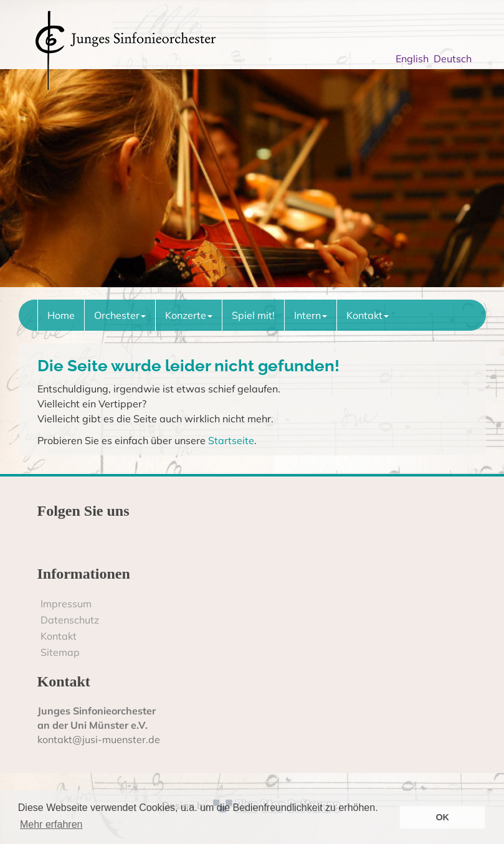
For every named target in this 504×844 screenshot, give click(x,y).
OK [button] (442, 817)
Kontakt (368, 315)
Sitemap (60, 652)
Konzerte (189, 315)
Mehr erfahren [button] (51, 824)
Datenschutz (70, 620)
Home (61, 315)
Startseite (231, 440)
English (415, 59)
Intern (311, 315)
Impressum (66, 604)
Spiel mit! (253, 315)
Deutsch (455, 59)
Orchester (120, 315)
